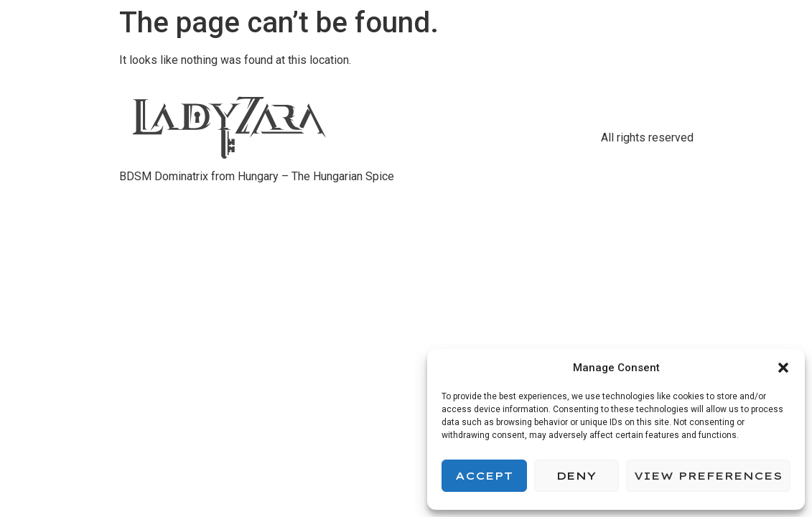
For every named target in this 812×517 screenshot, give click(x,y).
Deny (576, 476)
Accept (484, 476)
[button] (783, 368)
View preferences (708, 476)
